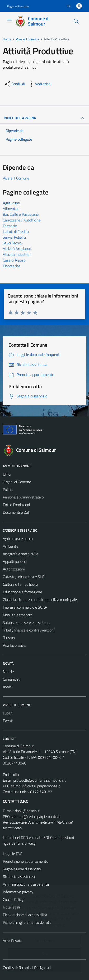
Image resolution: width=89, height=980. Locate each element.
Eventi (8, 721)
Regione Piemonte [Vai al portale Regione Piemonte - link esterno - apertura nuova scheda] (18, 6)
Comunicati (12, 679)
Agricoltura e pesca (18, 539)
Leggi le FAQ (13, 854)
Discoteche (12, 266)
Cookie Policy (13, 899)
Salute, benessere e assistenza (27, 622)
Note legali (11, 907)
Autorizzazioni (14, 569)
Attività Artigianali (17, 249)
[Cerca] (76, 21)
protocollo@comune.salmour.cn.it (40, 780)
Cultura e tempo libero (20, 584)
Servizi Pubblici (14, 237)
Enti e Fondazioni (16, 505)
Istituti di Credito (16, 231)
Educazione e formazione (22, 592)
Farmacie (10, 226)
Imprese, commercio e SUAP (25, 607)
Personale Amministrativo (23, 497)
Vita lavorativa (14, 645)
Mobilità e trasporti (18, 615)
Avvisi (7, 687)
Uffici (7, 474)
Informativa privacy (18, 892)
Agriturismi (11, 203)
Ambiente (11, 546)
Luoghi (8, 713)
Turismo (9, 638)
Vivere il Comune (16, 178)
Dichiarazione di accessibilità (25, 915)
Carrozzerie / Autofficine (22, 220)
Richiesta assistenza (19, 877)
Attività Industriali (17, 254)
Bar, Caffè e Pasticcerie (21, 214)
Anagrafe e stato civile (21, 554)
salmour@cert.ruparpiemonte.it (35, 786)
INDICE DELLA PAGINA (44, 118)
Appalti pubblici (15, 561)
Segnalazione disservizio (22, 869)
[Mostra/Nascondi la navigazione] (9, 21)
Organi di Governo (17, 482)
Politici (8, 489)
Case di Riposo (14, 260)
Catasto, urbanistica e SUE (24, 577)
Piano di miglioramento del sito (27, 922)
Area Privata (13, 941)
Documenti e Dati (16, 512)
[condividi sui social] (14, 84)
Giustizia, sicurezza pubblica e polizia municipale (40, 600)
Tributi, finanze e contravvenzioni (29, 630)
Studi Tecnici (12, 243)
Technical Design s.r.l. (35, 968)
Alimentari (11, 209)
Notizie (8, 672)
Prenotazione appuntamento (26, 861)
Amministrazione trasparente (26, 884)
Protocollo (11, 775)
